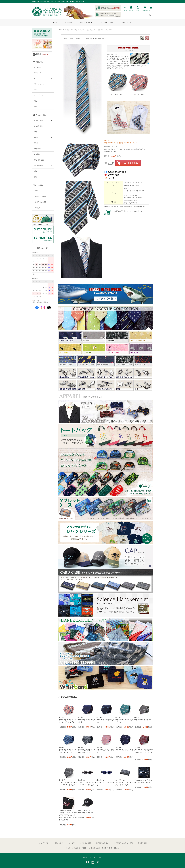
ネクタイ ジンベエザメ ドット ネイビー (124, 750)
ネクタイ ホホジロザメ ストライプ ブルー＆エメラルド (67, 750)
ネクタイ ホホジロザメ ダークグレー (143, 720)
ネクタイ (76, 30)
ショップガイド (86, 22)
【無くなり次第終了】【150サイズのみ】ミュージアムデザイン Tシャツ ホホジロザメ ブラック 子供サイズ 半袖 (68, 815)
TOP (55, 22)
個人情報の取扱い (102, 843)
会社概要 (72, 843)
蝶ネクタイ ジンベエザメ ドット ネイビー (105, 783)
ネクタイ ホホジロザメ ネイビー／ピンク (86, 720)
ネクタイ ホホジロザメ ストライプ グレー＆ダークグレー (86, 750)
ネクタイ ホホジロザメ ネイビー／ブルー (105, 720)
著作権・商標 (143, 843)
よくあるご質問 (107, 22)
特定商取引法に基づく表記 (123, 843)
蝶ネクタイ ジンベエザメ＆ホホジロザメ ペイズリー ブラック (87, 783)
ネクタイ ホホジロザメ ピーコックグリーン (124, 720)
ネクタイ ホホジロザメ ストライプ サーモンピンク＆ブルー (67, 720)
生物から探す (41, 115)
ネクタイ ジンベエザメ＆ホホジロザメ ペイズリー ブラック (68, 783)
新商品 (42, 54)
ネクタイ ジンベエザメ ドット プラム (105, 750)
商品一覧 (68, 22)
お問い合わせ (127, 22)
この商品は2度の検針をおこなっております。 (128, 211)
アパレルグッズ (67, 30)
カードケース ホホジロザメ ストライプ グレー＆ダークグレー (124, 783)
